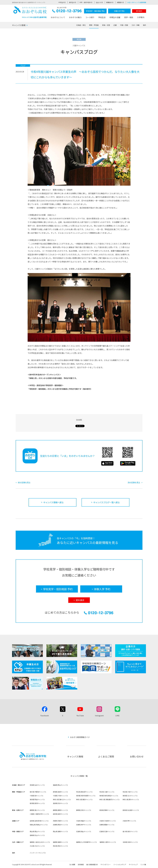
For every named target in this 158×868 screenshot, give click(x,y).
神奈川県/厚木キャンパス (131, 799)
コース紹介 (90, 17)
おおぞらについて (58, 17)
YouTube (80, 715)
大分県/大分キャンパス (37, 846)
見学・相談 (129, 17)
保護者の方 (120, 2)
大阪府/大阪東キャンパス (108, 821)
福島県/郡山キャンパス (60, 785)
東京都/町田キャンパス (37, 799)
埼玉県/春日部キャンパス (84, 792)
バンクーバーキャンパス (38, 853)
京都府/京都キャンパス (60, 821)
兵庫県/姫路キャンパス (107, 825)
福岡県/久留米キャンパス (108, 842)
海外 (144, 25)
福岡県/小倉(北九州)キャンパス (40, 842)
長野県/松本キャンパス (60, 803)
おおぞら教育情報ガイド (80, 737)
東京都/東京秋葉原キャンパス (86, 796)
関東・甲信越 (94, 25)
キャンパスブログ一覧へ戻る (107, 502)
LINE (117, 715)
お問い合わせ (137, 756)
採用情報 (81, 864)
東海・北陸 (106, 25)
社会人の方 (99, 2)
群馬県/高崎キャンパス (60, 792)
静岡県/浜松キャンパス (84, 810)
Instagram (99, 715)
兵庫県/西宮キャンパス (60, 825)
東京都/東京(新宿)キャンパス (109, 796)
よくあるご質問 (106, 756)
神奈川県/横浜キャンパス (84, 799)
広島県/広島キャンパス (107, 831)
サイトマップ (133, 864)
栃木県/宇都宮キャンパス (38, 792)
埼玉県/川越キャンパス (107, 792)
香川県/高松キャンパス (130, 831)
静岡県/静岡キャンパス (60, 810)
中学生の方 (62, 2)
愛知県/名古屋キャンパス (131, 810)
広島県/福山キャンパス (84, 831)
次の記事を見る (134, 482)
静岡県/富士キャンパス (37, 810)
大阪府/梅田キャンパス (84, 821)
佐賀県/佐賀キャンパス (130, 842)
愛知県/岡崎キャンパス (107, 810)
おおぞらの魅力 (75, 17)
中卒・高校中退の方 (86, 2)
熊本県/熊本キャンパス (60, 846)
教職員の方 (110, 2)
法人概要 (72, 864)
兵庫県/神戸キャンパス (84, 825)
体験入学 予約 (119, 11)
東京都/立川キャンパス (130, 796)
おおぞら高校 (30, 12)
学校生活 (102, 17)
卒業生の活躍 (115, 17)
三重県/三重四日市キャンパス (39, 814)
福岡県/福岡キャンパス (60, 842)
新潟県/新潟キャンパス (37, 803)
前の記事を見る (24, 482)
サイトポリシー (106, 864)
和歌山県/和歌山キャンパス (39, 825)
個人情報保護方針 (92, 864)
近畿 (115, 25)
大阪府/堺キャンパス (129, 821)
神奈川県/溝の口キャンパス (62, 799)
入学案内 (141, 17)
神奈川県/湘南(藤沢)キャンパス (109, 799)
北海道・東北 (81, 25)
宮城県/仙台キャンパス (37, 785)
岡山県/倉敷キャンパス (60, 831)
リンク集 (143, 864)
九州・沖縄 (135, 25)
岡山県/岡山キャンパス (37, 831)
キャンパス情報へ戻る (53, 502)
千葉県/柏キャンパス (37, 796)
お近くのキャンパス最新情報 (137, 2)
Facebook (45, 715)
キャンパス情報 (19, 25)
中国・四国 (124, 25)
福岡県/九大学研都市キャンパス (87, 842)
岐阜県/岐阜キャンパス (60, 814)
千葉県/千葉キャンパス (60, 796)
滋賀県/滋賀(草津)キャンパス (39, 821)
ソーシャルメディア (120, 864)
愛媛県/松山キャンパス (37, 835)
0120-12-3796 (67, 12)
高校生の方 (73, 2)
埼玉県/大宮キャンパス (130, 792)
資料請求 (139, 11)
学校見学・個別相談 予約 (95, 11)
